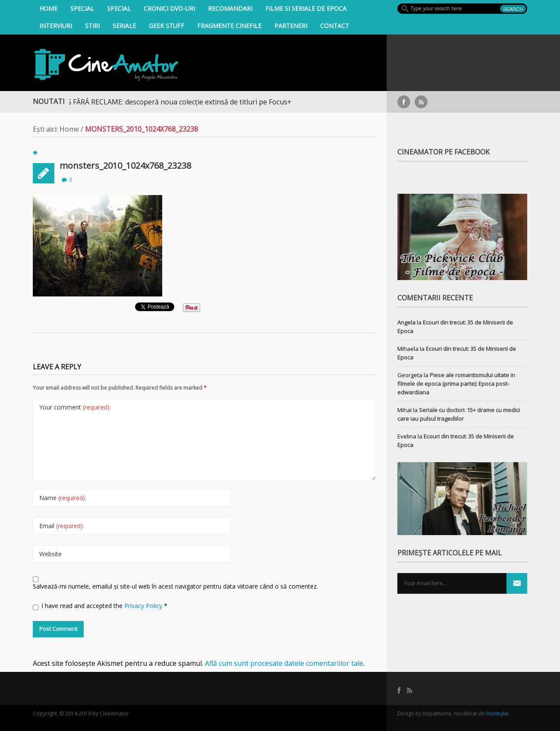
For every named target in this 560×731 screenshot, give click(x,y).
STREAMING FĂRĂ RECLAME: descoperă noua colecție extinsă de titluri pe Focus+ (170, 102)
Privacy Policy (144, 606)
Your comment (75, 407)
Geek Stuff (167, 26)
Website (50, 554)
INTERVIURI (56, 26)
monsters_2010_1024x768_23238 (125, 165)
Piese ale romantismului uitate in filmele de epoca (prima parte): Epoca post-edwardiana (456, 384)
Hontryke (497, 714)
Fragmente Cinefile (229, 26)
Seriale (124, 26)
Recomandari (230, 8)
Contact (335, 26)
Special (82, 8)
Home (48, 8)
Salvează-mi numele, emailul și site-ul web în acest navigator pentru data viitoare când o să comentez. (175, 586)
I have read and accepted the (100, 606)
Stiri (92, 26)
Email (62, 526)
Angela (406, 322)
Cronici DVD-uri (169, 8)
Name (63, 498)
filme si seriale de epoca (306, 8)
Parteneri (291, 26)
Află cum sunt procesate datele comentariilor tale (284, 663)
